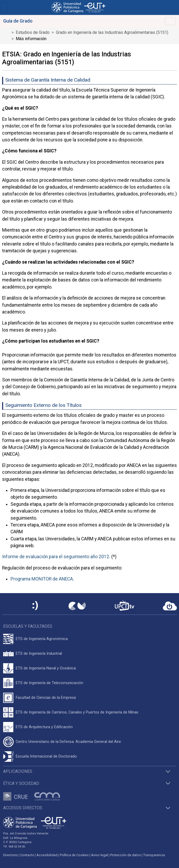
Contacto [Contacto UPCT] (27, 855)
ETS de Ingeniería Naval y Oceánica (46, 668)
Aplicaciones (18, 771)
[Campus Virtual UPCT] (77, 606)
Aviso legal (99, 855)
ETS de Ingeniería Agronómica (42, 639)
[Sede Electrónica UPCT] (35, 606)
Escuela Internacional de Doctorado (46, 756)
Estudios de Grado (33, 32)
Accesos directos (23, 808)
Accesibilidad (47, 855)
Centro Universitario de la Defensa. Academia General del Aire (68, 742)
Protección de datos (126, 855)
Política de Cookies (74, 855)
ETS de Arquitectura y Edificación (44, 727)
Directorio (10, 855)
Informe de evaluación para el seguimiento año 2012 (56, 557)
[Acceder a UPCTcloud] (170, 606)
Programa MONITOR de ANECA (42, 579)
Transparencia (154, 855)
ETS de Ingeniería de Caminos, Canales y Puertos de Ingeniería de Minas (77, 712)
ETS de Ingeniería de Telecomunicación (49, 683)
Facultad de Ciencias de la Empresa (46, 698)
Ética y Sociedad (21, 783)
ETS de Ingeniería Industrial (39, 654)
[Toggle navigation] (3, 7)
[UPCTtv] (124, 606)
